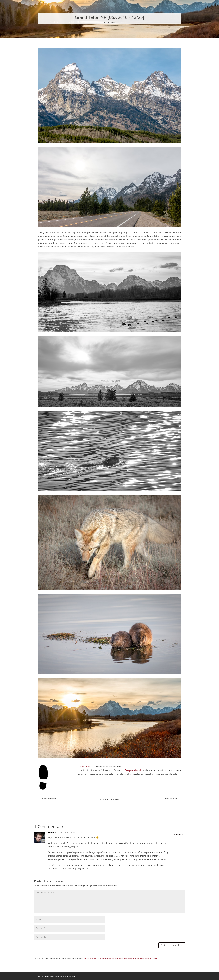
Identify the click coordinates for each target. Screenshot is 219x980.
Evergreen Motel (133, 770)
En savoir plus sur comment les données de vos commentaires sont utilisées (121, 959)
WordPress (71, 976)
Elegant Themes (51, 976)
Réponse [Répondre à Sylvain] (178, 835)
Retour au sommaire (109, 799)
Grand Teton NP (86, 767)
